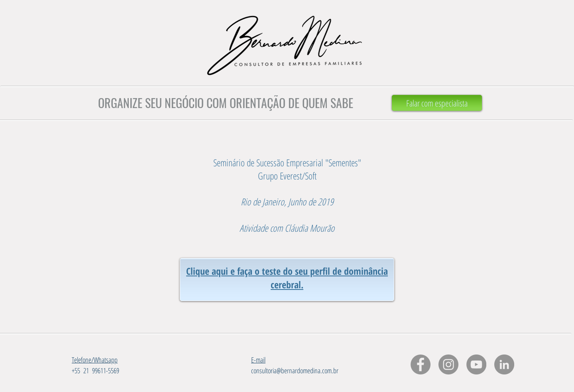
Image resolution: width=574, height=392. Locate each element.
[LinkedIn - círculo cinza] (504, 364)
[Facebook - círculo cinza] (421, 364)
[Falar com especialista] (437, 103)
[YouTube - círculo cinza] (476, 364)
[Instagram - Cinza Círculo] (448, 364)
